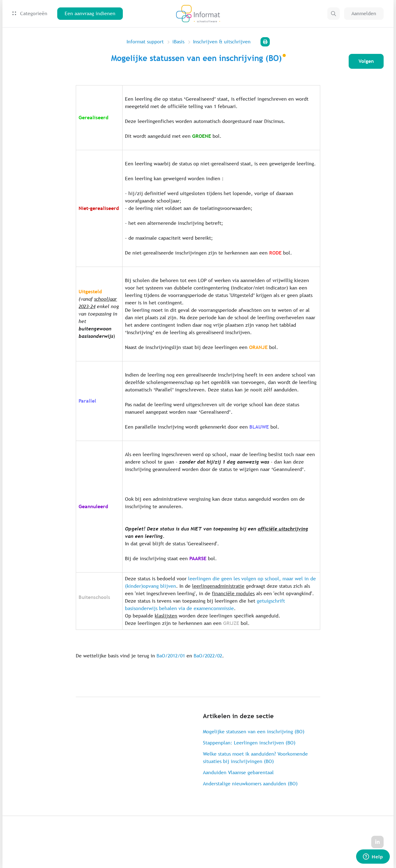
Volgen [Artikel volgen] (366, 61)
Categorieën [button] (30, 13)
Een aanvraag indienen (90, 13)
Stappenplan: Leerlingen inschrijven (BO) (249, 743)
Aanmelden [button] (364, 13)
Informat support (145, 42)
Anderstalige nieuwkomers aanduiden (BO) (250, 784)
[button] (334, 14)
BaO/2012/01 (171, 656)
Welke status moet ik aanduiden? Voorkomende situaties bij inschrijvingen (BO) (255, 758)
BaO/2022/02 (208, 656)
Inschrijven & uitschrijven (222, 42)
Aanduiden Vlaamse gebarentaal (238, 772)
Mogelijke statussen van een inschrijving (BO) (254, 732)
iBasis (178, 42)
